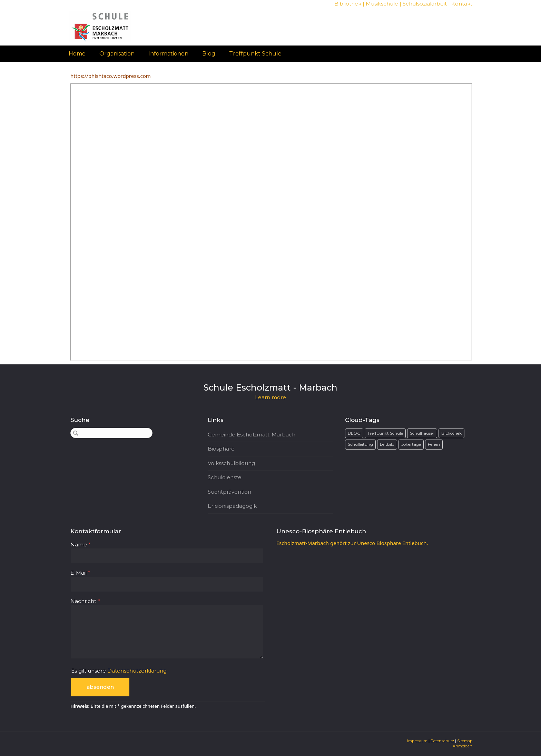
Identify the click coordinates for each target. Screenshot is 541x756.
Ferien (434, 444)
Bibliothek (348, 4)
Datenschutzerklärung (137, 671)
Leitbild (387, 444)
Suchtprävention (229, 492)
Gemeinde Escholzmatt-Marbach (252, 435)
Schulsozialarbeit (425, 4)
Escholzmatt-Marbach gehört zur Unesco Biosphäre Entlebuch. (352, 543)
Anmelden (463, 746)
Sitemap (465, 741)
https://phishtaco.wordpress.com (111, 76)
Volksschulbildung (231, 463)
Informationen (168, 54)
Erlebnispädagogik (232, 506)
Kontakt (462, 4)
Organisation (117, 54)
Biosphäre (221, 449)
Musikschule (382, 4)
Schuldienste (225, 477)
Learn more (270, 397)
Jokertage (411, 444)
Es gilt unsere (119, 671)
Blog (209, 54)
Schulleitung (360, 444)
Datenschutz (442, 741)
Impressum (417, 741)
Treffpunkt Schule (255, 54)
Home (77, 54)
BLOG (354, 433)
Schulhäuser (422, 433)
